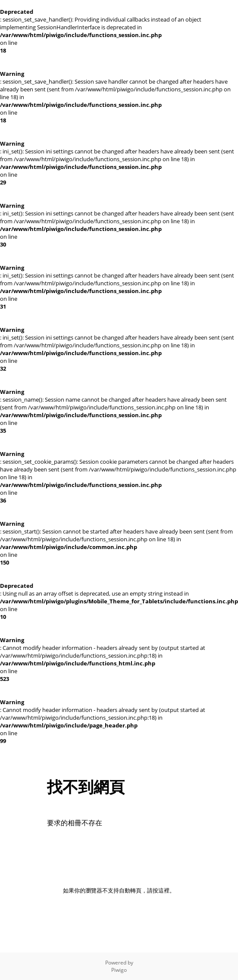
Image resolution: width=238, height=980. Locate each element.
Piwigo (119, 970)
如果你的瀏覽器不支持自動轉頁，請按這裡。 (119, 890)
